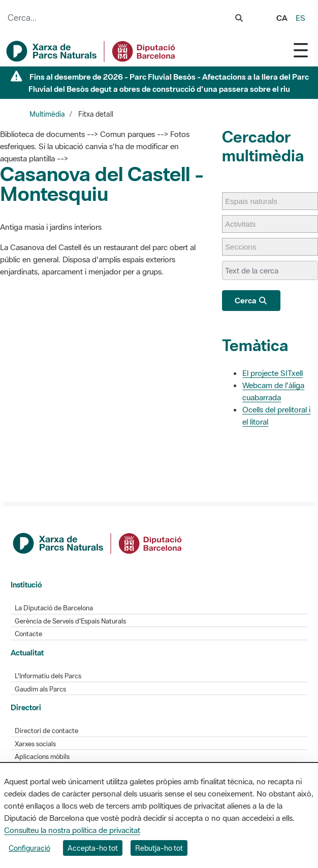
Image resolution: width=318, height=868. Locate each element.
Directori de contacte (46, 731)
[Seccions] (246, 247)
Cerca (251, 300)
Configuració (29, 848)
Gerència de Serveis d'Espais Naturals (70, 621)
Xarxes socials (35, 744)
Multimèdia (47, 114)
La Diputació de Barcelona (54, 608)
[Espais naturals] (256, 201)
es (300, 18)
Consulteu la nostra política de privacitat (72, 830)
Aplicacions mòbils (42, 757)
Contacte (28, 634)
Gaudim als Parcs (40, 689)
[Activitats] (245, 224)
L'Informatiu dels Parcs (48, 676)
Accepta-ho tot (93, 848)
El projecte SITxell (273, 373)
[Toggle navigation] (301, 50)
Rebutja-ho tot (159, 848)
